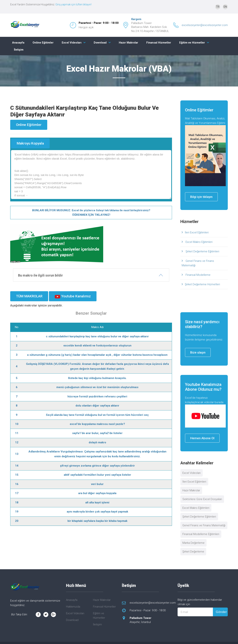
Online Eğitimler (43, 43)
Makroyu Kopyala (30, 143)
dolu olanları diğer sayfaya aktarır (97, 406)
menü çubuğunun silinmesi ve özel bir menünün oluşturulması (97, 387)
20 (17, 521)
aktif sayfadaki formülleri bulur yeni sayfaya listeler (97, 475)
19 (17, 512)
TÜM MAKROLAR (29, 296)
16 (17, 484)
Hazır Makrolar (128, 43)
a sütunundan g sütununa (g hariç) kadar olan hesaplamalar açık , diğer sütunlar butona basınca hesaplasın (97, 355)
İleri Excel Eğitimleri (197, 232)
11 (17, 433)
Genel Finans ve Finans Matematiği (198, 263)
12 (17, 442)
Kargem (136, 19)
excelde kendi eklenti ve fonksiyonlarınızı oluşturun (97, 346)
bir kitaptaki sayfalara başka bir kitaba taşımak (97, 521)
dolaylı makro (97, 442)
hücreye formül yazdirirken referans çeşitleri (97, 396)
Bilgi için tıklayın (201, 197)
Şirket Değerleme (193, 552)
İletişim (19, 50)
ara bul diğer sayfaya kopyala (97, 493)
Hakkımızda (73, 607)
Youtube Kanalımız (73, 296)
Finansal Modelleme (198, 275)
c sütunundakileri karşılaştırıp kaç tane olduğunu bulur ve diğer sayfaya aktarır (97, 336)
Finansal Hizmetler (159, 43)
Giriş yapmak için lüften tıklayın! (73, 4)
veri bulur (97, 484)
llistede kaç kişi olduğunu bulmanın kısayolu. (97, 378)
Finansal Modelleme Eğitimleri (201, 534)
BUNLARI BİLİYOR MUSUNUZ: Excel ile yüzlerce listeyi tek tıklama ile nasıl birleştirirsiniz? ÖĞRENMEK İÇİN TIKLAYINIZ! (91, 213)
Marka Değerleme (193, 543)
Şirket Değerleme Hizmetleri (202, 284)
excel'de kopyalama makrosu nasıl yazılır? (97, 424)
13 (17, 454)
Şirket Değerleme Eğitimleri (202, 251)
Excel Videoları (72, 43)
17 (17, 493)
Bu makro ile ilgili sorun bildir (40, 275)
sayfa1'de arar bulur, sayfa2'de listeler (97, 433)
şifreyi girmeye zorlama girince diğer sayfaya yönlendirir (97, 466)
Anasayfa (18, 43)
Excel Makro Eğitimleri (199, 242)
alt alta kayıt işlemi (97, 502)
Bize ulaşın (198, 352)
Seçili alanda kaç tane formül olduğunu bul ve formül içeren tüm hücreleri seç (97, 415)
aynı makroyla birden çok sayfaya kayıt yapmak (97, 512)
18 (17, 502)
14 (17, 466)
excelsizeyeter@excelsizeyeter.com (205, 25)
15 (17, 475)
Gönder (221, 612)
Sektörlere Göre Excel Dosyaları (202, 499)
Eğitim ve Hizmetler (192, 43)
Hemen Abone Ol (202, 438)
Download (100, 43)
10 (17, 424)
